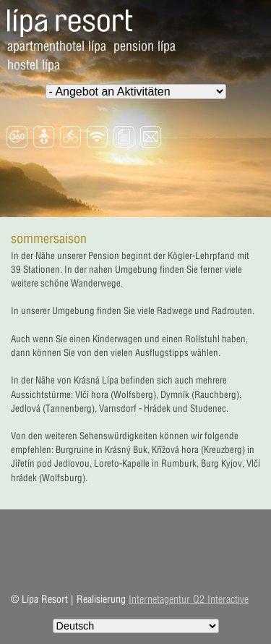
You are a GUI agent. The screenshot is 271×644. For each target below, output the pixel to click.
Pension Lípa (145, 46)
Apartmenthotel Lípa (57, 46)
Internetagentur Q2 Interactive (189, 599)
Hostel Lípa (34, 65)
